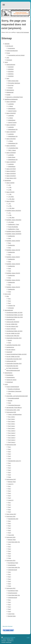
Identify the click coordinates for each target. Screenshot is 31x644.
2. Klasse (10, 118)
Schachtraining (8, 373)
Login (28, 637)
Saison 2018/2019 (11, 162)
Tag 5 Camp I (11, 426)
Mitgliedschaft (10, 92)
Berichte (10, 401)
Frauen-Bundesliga (13, 227)
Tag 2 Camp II (12, 433)
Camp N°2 (11, 500)
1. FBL (10, 187)
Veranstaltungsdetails (14, 398)
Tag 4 (9, 454)
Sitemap (13, 637)
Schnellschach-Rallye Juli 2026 (14, 313)
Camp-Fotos (11, 614)
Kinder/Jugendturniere (12, 51)
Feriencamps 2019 (11, 412)
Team (8, 78)
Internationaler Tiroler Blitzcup (14, 408)
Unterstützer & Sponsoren (15, 391)
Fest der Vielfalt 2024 (12, 324)
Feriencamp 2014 (11, 560)
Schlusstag (11, 308)
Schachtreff (9, 352)
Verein (6, 62)
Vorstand (10, 88)
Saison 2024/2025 (11, 113)
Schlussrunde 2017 (11, 361)
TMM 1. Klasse (12, 150)
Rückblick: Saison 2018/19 (13, 241)
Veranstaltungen (9, 310)
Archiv (6, 384)
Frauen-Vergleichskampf (13, 387)
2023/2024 (11, 69)
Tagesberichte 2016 (13, 519)
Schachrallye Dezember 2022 (14, 338)
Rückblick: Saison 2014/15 (13, 273)
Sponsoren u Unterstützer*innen (15, 97)
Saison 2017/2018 (11, 169)
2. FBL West (11, 199)
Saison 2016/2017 (11, 171)
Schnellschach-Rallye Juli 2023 (14, 331)
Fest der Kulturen (11, 350)
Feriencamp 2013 (11, 588)
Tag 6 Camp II (12, 442)
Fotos (9, 238)
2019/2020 (11, 76)
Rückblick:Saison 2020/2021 (14, 231)
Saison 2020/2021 (11, 146)
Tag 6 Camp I (11, 428)
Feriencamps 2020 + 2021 (13, 410)
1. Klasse (10, 106)
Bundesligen (8, 180)
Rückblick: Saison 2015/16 (13, 264)
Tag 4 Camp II (12, 438)
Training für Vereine (11, 380)
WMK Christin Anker (13, 81)
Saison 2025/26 (10, 183)
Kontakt (8, 95)
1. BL (9, 185)
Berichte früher (12, 616)
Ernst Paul (11, 85)
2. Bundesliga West (13, 148)
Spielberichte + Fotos (13, 224)
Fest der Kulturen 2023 (12, 326)
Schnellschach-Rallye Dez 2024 (14, 317)
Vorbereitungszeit (12, 570)
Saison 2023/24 (10, 201)
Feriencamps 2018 (11, 445)
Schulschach (10, 382)
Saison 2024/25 (10, 192)
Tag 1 (9, 299)
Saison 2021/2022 (11, 139)
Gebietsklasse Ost (13, 129)
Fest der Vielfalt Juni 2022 (13, 357)
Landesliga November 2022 (13, 345)
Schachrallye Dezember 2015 (14, 364)
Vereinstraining (10, 90)
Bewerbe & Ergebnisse (14, 389)
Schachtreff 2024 (11, 319)
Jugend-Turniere (12, 111)
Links (8, 58)
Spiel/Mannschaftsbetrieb (11, 99)
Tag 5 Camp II (12, 440)
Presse (8, 53)
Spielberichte (11, 236)
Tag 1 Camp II (12, 431)
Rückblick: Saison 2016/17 (13, 257)
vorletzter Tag (11, 306)
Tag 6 (9, 459)
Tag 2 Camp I (11, 419)
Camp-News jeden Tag (14, 542)
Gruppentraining (10, 377)
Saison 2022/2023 (11, 132)
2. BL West (11, 197)
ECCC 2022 (8, 294)
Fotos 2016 (11, 535)
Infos (8, 296)
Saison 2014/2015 (11, 176)
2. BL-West (11, 222)
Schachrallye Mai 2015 (12, 366)
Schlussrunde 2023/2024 (13, 322)
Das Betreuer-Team (13, 563)
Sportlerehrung (10, 347)
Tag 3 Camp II (12, 435)
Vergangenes (11, 48)
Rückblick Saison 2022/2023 (14, 211)
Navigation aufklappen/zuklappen (16, 5)
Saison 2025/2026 (11, 102)
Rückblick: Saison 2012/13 (13, 287)
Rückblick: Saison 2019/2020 (14, 234)
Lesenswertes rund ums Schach (16, 55)
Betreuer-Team (12, 482)
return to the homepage (23, 32)
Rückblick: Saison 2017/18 (13, 250)
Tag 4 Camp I (11, 424)
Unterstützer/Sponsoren (14, 405)
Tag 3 (9, 303)
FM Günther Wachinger (14, 83)
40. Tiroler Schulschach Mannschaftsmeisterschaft (13, 369)
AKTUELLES (10, 46)
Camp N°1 (11, 484)
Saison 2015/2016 (11, 173)
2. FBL (10, 190)
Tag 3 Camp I (11, 421)
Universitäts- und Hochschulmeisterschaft (17, 396)
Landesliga (11, 104)
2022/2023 (11, 72)
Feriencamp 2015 (11, 537)
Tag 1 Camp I (11, 417)
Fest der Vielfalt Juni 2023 (13, 333)
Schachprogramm (13, 593)
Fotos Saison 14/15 (11, 178)
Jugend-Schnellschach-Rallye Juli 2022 (16, 354)
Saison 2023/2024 (11, 125)
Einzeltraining (10, 375)
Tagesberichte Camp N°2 (14, 461)
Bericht (10, 340)
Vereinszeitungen (11, 65)
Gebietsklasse (12, 109)
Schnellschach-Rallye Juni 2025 (14, 315)
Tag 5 (9, 456)
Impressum (9, 60)
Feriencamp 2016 (11, 516)
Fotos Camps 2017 (11, 514)
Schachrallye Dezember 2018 (14, 359)
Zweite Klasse (12, 157)
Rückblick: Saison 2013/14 (13, 280)
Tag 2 (9, 301)
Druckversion (6, 637)
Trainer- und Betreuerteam (15, 414)
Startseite (7, 44)
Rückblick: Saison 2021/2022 (14, 220)
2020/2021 (11, 74)
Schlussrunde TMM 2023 (13, 336)
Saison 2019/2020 (11, 153)
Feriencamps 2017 (11, 479)
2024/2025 (11, 67)
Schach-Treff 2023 (11, 329)
